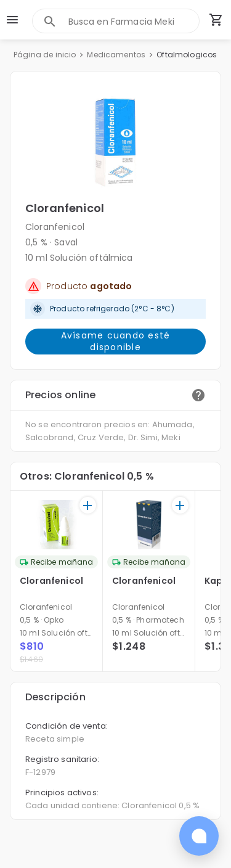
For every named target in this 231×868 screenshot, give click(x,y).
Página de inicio (45, 55)
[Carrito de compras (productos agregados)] (216, 20)
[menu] (12, 20)
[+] (88, 505)
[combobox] (134, 21)
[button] (115, 142)
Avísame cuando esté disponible (115, 342)
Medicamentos (116, 55)
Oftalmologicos (187, 55)
